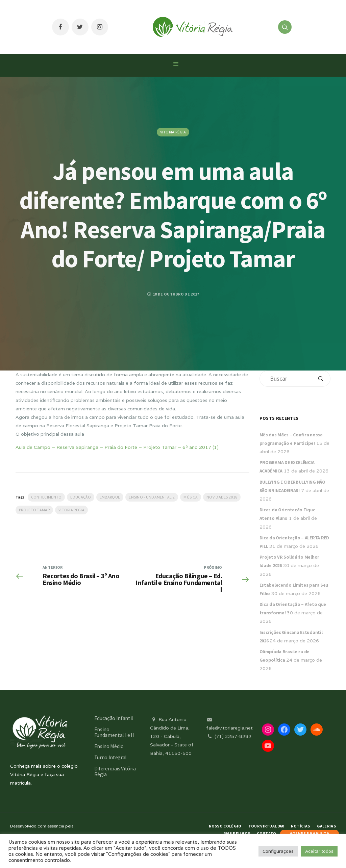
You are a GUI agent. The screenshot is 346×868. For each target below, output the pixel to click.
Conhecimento (46, 497)
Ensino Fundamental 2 (152, 497)
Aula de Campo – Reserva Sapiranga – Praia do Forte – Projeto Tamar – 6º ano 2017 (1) (117, 447)
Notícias (300, 826)
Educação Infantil (114, 718)
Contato (266, 833)
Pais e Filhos (237, 833)
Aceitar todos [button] (319, 851)
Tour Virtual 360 (266, 826)
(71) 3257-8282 (229, 736)
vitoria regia (71, 510)
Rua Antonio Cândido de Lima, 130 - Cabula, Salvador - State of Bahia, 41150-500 (172, 736)
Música (191, 497)
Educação (80, 497)
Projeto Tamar (34, 510)
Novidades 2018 (222, 497)
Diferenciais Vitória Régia (115, 771)
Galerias (326, 826)
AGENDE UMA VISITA (310, 833)
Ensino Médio (109, 746)
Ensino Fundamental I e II (114, 732)
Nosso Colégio (225, 826)
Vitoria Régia (173, 132)
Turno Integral (111, 757)
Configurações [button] (278, 851)
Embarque (110, 497)
